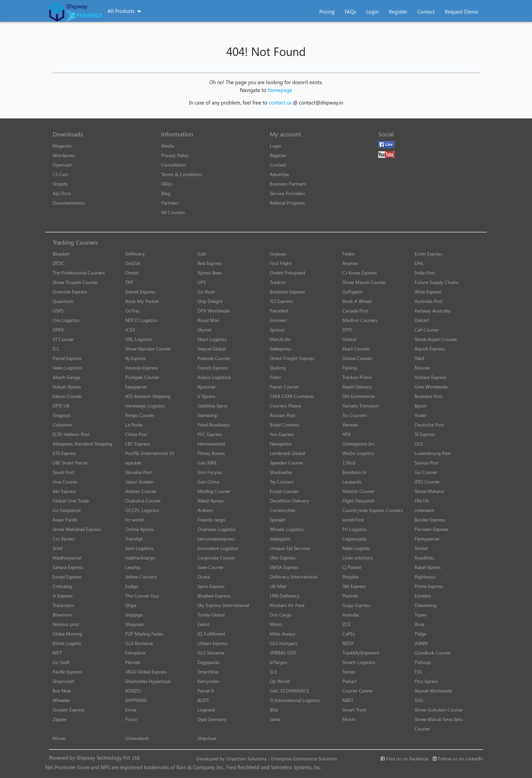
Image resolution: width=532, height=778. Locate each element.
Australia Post (429, 301)
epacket (133, 463)
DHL (419, 263)
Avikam (205, 510)
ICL (56, 349)
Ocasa (204, 577)
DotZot (133, 263)
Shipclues (207, 738)
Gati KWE (207, 463)
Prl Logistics (355, 529)
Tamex (349, 672)
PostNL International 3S (150, 453)
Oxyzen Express (69, 710)
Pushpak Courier (142, 377)
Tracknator (63, 605)
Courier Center (358, 691)
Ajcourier (207, 387)
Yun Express (282, 434)
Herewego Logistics (145, 406)
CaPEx (349, 634)
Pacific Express (67, 672)
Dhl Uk (422, 501)
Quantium (63, 301)
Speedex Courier (287, 463)
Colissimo (62, 425)
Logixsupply (355, 539)
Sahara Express (68, 567)
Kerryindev (209, 681)
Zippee (60, 719)
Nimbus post (66, 624)
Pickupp (423, 662)
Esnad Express (67, 577)
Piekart (349, 681)
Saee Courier (211, 567)
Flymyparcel (427, 539)
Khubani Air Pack (287, 605)
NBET (348, 700)
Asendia (350, 615)
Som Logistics (139, 548)
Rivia (419, 624)
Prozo (131, 719)
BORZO (133, 691)
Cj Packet (352, 567)
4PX (346, 434)
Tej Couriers (282, 482)
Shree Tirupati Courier (75, 282)
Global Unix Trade (71, 501)
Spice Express (211, 586)
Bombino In (354, 472)
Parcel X (206, 691)
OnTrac (132, 311)
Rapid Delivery (357, 387)
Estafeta (423, 596)
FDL (419, 672)
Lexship (133, 567)
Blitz (274, 710)
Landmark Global (287, 453)
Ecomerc (278, 320)
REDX (348, 643)
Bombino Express (287, 292)
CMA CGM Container (292, 396)
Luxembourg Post (433, 453)
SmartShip (208, 672)
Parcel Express (67, 358)
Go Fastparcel (66, 510)
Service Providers (287, 193)
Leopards (352, 482)
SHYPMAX (136, 700)
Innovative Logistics (218, 548)
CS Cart (60, 174)
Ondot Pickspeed (287, 273)
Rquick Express (430, 349)
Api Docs (62, 193)
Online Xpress (139, 529)
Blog (166, 193)
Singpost (62, 415)
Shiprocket (63, 681)
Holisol (349, 339)
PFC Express (210, 434)
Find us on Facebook (405, 758)
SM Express (354, 586)
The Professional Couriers (79, 273)
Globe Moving (67, 634)
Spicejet (278, 520)
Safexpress (280, 349)
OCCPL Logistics (142, 510)
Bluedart (61, 254)
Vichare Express (431, 377)
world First (353, 520)
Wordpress (64, 155)
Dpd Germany (212, 719)
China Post (136, 434)
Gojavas (278, 254)
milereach (424, 510)
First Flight (281, 263)
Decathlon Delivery (289, 501)
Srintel (421, 548)
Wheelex (61, 700)
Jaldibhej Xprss (213, 406)
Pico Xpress (426, 681)
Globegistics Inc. (359, 444)
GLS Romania (139, 643)
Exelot (204, 624)
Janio (275, 719)
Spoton (277, 330)
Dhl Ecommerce (358, 396)
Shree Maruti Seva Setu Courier (439, 724)
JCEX (130, 330)
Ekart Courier (356, 349)
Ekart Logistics (212, 339)
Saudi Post (63, 472)
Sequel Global (212, 349)
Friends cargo (211, 520)
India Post (425, 273)
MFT (57, 653)
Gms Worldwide (431, 387)
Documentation (69, 203)
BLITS (203, 700)
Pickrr (275, 377)
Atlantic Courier (358, 491)
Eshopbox (135, 653)
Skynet (204, 330)
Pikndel (133, 662)
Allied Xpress (211, 501)
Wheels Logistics (287, 529)
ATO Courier (427, 482)
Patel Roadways (214, 425)
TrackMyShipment (361, 653)
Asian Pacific (65, 520)
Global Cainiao (357, 358)
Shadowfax (281, 472)
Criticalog (62, 586)
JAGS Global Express (146, 672)
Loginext (206, 710)
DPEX (58, 330)
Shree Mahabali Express (77, 529)
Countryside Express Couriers (373, 510)
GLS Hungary (284, 643)
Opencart (62, 165)
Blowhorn (62, 615)
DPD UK (61, 406)
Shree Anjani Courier (436, 339)
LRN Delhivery (284, 596)
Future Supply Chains (437, 282)
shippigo (134, 615)
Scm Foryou (210, 472)
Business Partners (288, 184)
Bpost (421, 406)
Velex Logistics (67, 368)
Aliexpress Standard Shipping (82, 444)
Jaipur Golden (139, 482)
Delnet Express (140, 292)
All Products (121, 11)
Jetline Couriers (141, 577)
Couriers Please (286, 406)
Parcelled (279, 311)
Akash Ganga (66, 377)
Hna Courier (65, 482)
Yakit (420, 358)
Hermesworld (211, 444)
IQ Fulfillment (211, 634)
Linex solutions (358, 558)
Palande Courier (214, 358)
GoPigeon (353, 292)
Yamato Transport (361, 406)
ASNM (421, 643)
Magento (62, 146)
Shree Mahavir (430, 491)
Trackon (278, 282)
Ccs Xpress (64, 539)
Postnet (350, 596)
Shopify (60, 184)
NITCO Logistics (141, 320)
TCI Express (281, 301)
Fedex (348, 254)
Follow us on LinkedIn (458, 758)
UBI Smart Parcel (70, 463)
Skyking (278, 368)
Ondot (132, 273)
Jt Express (63, 596)
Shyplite (350, 577)
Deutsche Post (429, 425)
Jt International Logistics (295, 700)
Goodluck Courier (433, 653)
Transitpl (134, 539)
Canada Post (355, 311)
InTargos (279, 662)
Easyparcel (136, 387)
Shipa (131, 605)
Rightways (425, 577)
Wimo (276, 624)
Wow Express (428, 292)
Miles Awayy (283, 634)
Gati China (208, 482)
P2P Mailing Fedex (144, 634)
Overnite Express (70, 292)
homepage (280, 90)
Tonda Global (211, 615)
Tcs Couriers (355, 415)
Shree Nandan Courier (148, 349)
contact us (280, 102)
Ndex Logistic (356, 548)
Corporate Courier (216, 558)
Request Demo (461, 12)
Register (398, 12)
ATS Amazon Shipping (148, 396)
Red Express (210, 263)
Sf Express (425, 434)
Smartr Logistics (359, 662)
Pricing (327, 12)
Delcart (422, 320)
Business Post (429, 396)
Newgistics (281, 444)
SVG (419, 700)
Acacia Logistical (214, 377)
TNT (129, 282)
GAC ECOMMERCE (289, 691)
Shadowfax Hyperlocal (148, 681)
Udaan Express (213, 643)
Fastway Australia (432, 311)
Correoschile (282, 510)
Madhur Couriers (360, 320)
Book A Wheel (357, 301)
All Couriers (173, 212)
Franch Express (213, 368)
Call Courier (427, 330)
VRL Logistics (139, 339)
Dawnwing (425, 605)
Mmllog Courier (214, 491)
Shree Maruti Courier (364, 282)
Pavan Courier (284, 387)
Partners (170, 203)
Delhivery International (293, 577)
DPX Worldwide (214, 311)
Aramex (350, 263)
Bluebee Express (214, 596)
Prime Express (429, 586)
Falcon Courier (67, 396)
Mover (59, 738)
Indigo (132, 586)
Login (372, 12)
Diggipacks (209, 662)
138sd (349, 463)
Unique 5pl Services (290, 548)
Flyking (350, 368)
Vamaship (207, 415)
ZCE (346, 624)
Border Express (430, 520)
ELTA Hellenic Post (71, 434)
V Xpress (206, 396)
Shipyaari (135, 624)
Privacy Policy (175, 155)
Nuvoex (422, 368)
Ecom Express (429, 254)
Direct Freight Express (292, 358)
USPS (58, 311)
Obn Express (283, 558)
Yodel (420, 415)
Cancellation (174, 165)
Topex (421, 615)
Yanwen (350, 425)
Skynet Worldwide (433, 691)
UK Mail (278, 586)
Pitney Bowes (211, 453)
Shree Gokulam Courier (439, 710)
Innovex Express (142, 368)
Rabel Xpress (428, 567)
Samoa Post (427, 463)
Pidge (420, 634)
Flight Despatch (358, 501)
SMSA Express (284, 567)
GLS (419, 444)
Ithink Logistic (67, 643)
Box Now (62, 691)
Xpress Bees (210, 273)
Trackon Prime (357, 377)
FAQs (350, 12)
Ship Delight (210, 301)
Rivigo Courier (140, 415)
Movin (349, 719)
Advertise (279, 174)
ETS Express (64, 453)
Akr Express (64, 491)
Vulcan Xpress (67, 387)
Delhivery (135, 254)
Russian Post (283, 415)
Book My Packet (142, 301)
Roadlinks (424, 558)
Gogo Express (356, 605)
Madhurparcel (67, 558)
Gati (202, 254)
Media (168, 146)
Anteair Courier (141, 491)
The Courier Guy (142, 596)
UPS (202, 282)
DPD (347, 330)
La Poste (134, 425)
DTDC (59, 263)
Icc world (134, 520)
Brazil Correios (284, 425)
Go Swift (61, 662)
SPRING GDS (283, 653)
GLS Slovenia (211, 653)
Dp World (280, 681)
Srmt (58, 548)
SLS (273, 672)
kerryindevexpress (216, 539)
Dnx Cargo (281, 615)
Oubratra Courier (143, 501)
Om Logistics (66, 320)
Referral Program (287, 203)
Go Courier (426, 472)
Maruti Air (280, 339)
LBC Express (138, 444)
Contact (426, 12)
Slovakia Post (139, 472)
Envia (131, 710)
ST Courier (63, 339)
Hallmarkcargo (140, 558)
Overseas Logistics (216, 529)
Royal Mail (208, 320)
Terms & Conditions (182, 174)
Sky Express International (223, 605)
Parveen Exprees (432, 529)
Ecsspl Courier (284, 491)
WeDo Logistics (358, 453)
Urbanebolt (137, 738)
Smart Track (354, 710)
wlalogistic (280, 539)
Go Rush (206, 292)
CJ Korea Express (360, 273)
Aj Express (136, 358)
